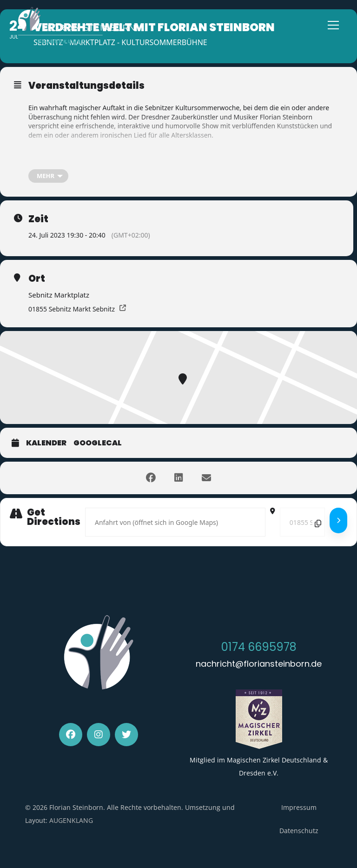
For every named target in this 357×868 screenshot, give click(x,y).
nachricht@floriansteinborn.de (259, 664)
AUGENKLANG (71, 820)
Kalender (46, 443)
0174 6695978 (259, 647)
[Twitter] (126, 735)
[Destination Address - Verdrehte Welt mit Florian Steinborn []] (302, 522)
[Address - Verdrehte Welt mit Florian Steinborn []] (175, 522)
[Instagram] (99, 735)
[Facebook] (71, 735)
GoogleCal (98, 443)
